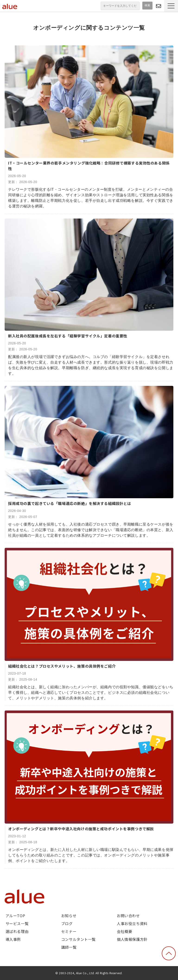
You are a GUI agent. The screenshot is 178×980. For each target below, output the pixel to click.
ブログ (67, 923)
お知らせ (69, 916)
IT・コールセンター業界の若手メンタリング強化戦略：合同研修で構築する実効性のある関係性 (89, 166)
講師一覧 (69, 947)
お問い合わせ (128, 916)
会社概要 (124, 931)
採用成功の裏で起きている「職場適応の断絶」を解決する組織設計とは (70, 503)
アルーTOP (15, 916)
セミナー (69, 931)
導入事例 (13, 939)
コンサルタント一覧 (78, 939)
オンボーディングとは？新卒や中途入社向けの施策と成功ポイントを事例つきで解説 (81, 829)
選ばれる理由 (17, 931)
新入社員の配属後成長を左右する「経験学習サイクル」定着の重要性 (68, 336)
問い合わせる (159, 6)
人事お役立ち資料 (132, 923)
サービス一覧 (17, 923)
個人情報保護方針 (132, 939)
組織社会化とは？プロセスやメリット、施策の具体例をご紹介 (62, 666)
